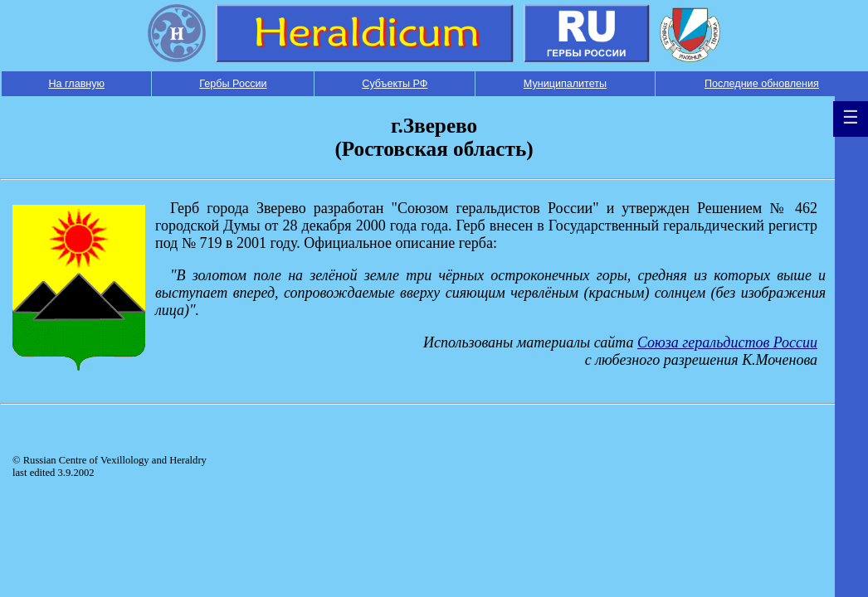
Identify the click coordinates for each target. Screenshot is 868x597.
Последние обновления (762, 84)
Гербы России (233, 84)
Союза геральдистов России (727, 342)
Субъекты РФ (395, 84)
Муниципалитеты (565, 84)
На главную (76, 84)
